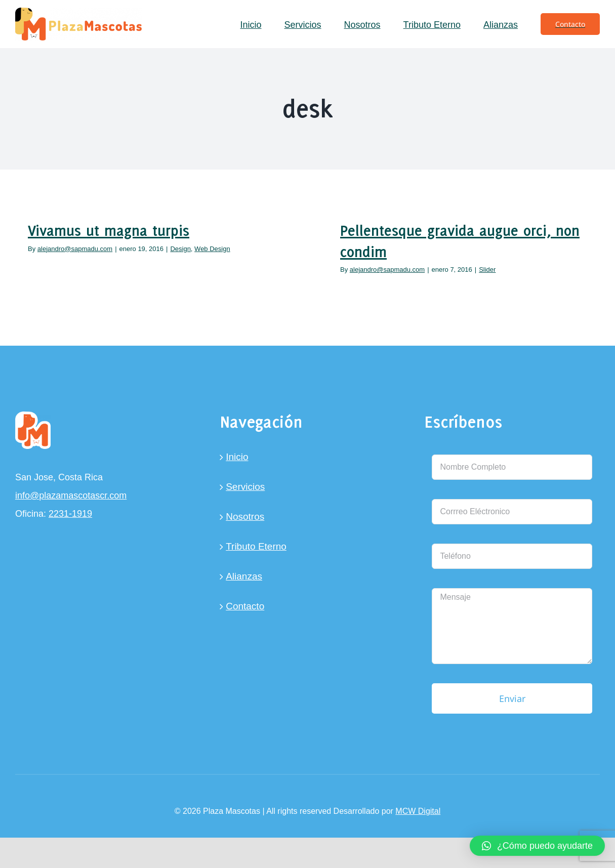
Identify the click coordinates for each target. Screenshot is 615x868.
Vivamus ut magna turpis (109, 230)
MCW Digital (418, 811)
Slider (487, 270)
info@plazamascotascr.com (71, 495)
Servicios (245, 487)
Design (180, 249)
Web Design (212, 249)
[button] (537, 846)
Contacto (245, 606)
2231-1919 (70, 514)
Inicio (237, 457)
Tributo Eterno (256, 546)
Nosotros (245, 516)
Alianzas (244, 576)
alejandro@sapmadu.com (75, 249)
